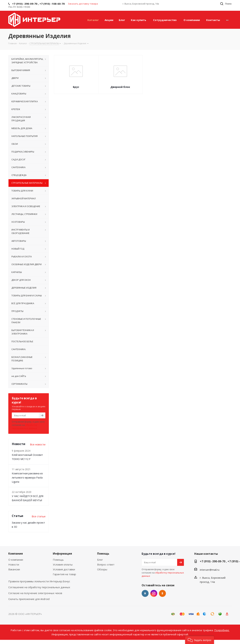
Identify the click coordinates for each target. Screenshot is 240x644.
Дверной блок (120, 87)
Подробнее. (222, 630)
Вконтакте (145, 593)
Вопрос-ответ (106, 564)
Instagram (154, 593)
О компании (16, 560)
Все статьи (39, 516)
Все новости (38, 444)
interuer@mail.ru (210, 570)
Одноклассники (162, 593)
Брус (76, 87)
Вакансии (14, 569)
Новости (14, 564)
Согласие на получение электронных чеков (35, 593)
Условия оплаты (63, 564)
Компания (16, 554)
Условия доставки (64, 569)
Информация (62, 554)
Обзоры (102, 569)
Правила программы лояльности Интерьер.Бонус (39, 581)
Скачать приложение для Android (29, 599)
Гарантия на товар (64, 574)
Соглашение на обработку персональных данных (39, 587)
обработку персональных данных (25, 427)
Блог (100, 560)
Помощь (58, 560)
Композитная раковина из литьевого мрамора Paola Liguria (27, 478)
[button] (200, 640)
